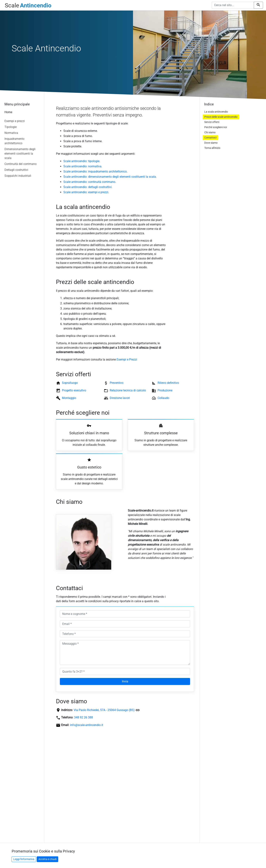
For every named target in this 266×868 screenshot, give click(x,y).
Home (8, 112)
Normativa (11, 133)
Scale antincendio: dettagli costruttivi (87, 187)
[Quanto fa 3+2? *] (125, 671)
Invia (125, 681)
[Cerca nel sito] (233, 5)
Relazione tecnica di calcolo (128, 390)
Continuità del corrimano (21, 164)
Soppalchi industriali (18, 176)
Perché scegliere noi (216, 127)
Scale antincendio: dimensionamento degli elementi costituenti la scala (110, 177)
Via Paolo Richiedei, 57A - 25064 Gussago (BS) (107, 710)
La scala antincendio (216, 112)
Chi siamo (210, 132)
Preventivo (117, 383)
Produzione (165, 390)
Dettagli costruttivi (16, 170)
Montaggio (69, 398)
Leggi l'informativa (24, 859)
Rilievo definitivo (168, 383)
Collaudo (163, 398)
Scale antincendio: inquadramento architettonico (95, 171)
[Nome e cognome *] (125, 614)
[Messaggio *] (125, 653)
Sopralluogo (70, 383)
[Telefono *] (125, 634)
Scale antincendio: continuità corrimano (89, 182)
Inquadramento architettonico (14, 141)
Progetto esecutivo (74, 390)
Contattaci (210, 138)
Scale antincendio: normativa (82, 166)
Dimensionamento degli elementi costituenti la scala (20, 154)
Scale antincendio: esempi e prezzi (86, 192)
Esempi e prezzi (15, 121)
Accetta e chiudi (47, 859)
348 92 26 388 (83, 717)
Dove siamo (211, 143)
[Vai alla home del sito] (28, 5)
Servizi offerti (212, 122)
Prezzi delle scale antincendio (221, 117)
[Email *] (125, 624)
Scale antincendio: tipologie (81, 161)
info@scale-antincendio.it (87, 725)
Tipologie (11, 127)
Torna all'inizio (212, 148)
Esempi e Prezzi (127, 359)
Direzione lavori (120, 398)
